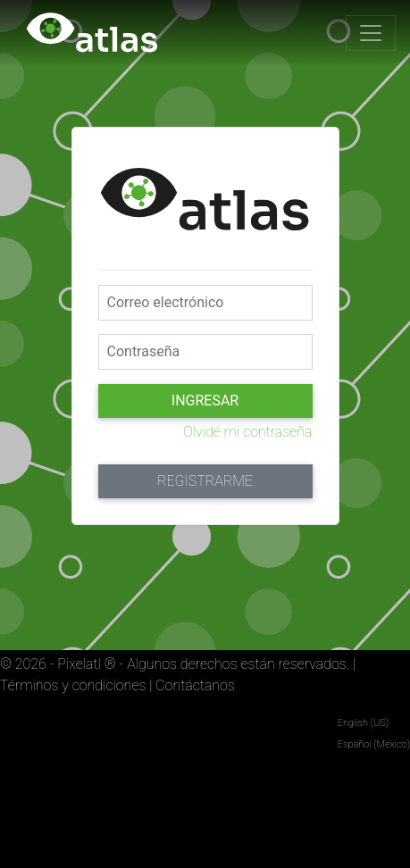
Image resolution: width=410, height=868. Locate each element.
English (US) (363, 723)
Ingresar (205, 401)
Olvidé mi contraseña (247, 432)
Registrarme (205, 481)
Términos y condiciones (73, 685)
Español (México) (374, 744)
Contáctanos (195, 685)
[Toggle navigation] (371, 33)
